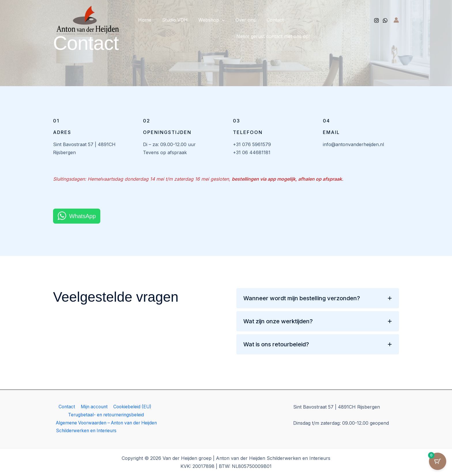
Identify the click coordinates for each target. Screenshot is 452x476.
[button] (218, 20)
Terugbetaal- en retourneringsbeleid (106, 415)
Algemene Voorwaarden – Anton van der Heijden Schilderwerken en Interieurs (100, 427)
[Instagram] (376, 20)
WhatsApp (82, 216)
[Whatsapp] (385, 20)
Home (144, 20)
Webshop (208, 20)
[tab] (318, 298)
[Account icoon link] (396, 20)
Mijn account (94, 407)
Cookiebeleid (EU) (132, 407)
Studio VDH (173, 20)
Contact (268, 20)
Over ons (240, 20)
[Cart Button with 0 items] (438, 462)
